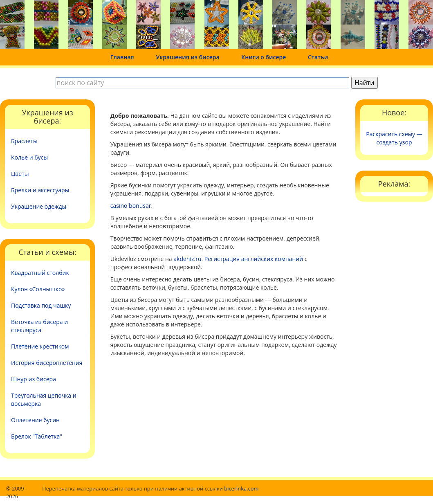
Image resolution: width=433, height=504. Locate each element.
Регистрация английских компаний (254, 259)
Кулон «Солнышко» (38, 289)
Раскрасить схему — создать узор (394, 138)
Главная (122, 57)
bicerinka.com (241, 488)
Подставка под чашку (41, 305)
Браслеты (24, 141)
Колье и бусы (29, 157)
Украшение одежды (39, 206)
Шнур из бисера (34, 379)
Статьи (318, 57)
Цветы (20, 174)
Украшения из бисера (187, 57)
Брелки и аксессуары (40, 190)
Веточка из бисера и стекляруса (39, 326)
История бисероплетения (47, 363)
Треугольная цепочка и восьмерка (44, 399)
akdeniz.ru (187, 259)
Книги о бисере (264, 57)
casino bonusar (131, 206)
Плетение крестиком (40, 346)
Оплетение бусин (35, 420)
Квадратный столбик (40, 273)
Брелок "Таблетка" (37, 436)
